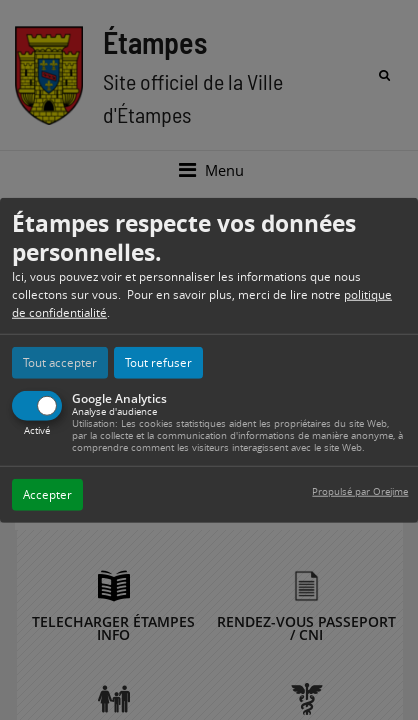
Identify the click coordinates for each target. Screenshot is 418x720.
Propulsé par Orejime (360, 490)
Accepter (47, 493)
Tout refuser (158, 361)
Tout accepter (60, 361)
